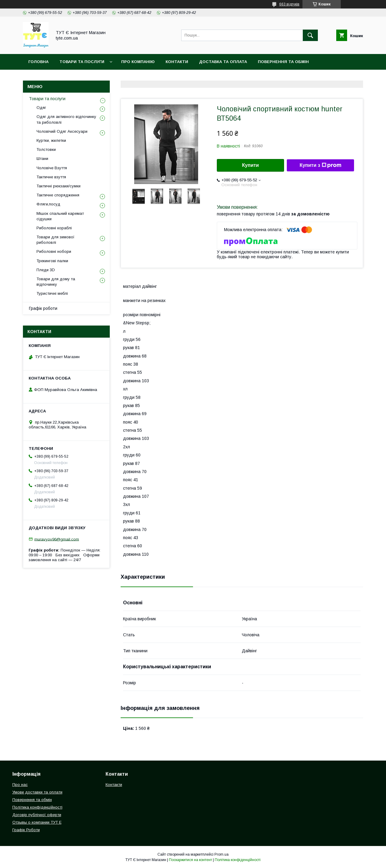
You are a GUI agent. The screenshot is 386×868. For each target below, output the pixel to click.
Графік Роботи (26, 830)
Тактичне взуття (51, 177)
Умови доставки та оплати (37, 792)
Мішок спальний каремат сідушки (60, 216)
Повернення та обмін (283, 62)
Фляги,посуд (48, 204)
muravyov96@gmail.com (57, 539)
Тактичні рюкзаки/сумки (59, 186)
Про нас (20, 785)
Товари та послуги (47, 99)
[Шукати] (310, 35)
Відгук (169, 77)
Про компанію (138, 62)
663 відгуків (289, 4)
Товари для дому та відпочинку (56, 282)
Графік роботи (43, 308)
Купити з (320, 165)
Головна (38, 62)
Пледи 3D (46, 270)
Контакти (177, 62)
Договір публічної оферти (37, 815)
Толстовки (46, 149)
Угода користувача (128, 77)
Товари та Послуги (82, 62)
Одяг (41, 108)
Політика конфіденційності (62, 77)
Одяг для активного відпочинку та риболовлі (66, 119)
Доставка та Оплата (223, 62)
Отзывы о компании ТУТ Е (37, 822)
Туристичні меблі (52, 293)
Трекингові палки (52, 261)
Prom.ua (221, 854)
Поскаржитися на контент (190, 860)
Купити (251, 165)
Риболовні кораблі (54, 228)
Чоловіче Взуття (52, 168)
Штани (42, 159)
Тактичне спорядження (58, 195)
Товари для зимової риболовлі (55, 240)
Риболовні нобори (54, 251)
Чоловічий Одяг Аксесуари (62, 131)
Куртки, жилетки (51, 140)
